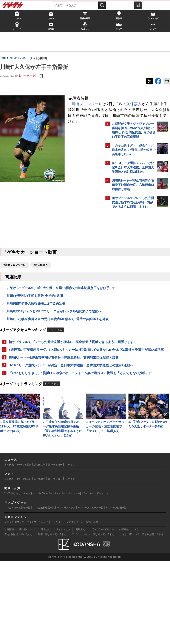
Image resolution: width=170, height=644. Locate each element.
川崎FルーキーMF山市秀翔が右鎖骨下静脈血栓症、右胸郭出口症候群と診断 (51, 387)
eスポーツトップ (66, 590)
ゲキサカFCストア (14, 605)
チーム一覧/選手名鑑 (87, 605)
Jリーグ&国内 (24, 547)
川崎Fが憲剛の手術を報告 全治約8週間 (37, 302)
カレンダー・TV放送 (62, 605)
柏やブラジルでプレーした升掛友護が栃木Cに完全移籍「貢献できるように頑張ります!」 (51, 361)
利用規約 (80, 612)
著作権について (27, 612)
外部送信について (129, 612)
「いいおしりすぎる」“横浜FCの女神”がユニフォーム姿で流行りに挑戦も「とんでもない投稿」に (52, 412)
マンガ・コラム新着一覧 (17, 590)
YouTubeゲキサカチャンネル (20, 576)
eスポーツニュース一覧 (91, 590)
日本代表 (9, 547)
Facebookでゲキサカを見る (130, 285)
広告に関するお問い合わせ (19, 617)
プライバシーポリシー (102, 612)
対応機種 (9, 612)
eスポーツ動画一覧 (116, 590)
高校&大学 (40, 547)
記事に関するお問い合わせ (52, 617)
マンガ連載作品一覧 (44, 590)
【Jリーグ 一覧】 (30, 76)
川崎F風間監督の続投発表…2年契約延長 (38, 310)
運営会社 (46, 612)
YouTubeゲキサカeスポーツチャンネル (59, 576)
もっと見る (59, 347)
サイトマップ (63, 612)
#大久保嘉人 (43, 266)
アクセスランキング (38, 605)
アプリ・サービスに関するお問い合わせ (93, 617)
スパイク (70, 547)
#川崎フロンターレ (17, 266)
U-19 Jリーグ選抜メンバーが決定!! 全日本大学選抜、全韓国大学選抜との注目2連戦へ (51, 399)
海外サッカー (55, 547)
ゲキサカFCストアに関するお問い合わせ (142, 617)
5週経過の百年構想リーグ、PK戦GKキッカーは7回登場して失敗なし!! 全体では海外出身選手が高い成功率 (51, 374)
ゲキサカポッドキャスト (95, 576)
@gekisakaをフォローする (129, 276)
